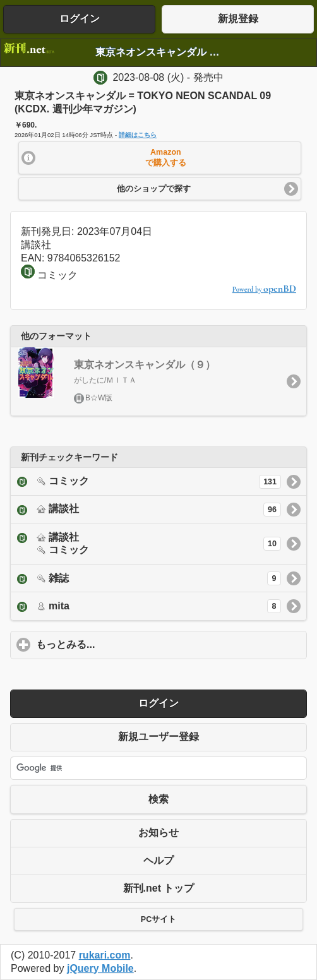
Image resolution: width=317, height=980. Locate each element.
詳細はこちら (138, 135)
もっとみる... (124, 644)
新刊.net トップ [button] (159, 888)
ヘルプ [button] (158, 860)
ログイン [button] (80, 19)
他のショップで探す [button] (154, 189)
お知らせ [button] (158, 833)
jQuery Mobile (100, 968)
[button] (160, 158)
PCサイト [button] (158, 919)
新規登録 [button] (238, 19)
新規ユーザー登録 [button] (158, 737)
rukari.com (105, 955)
